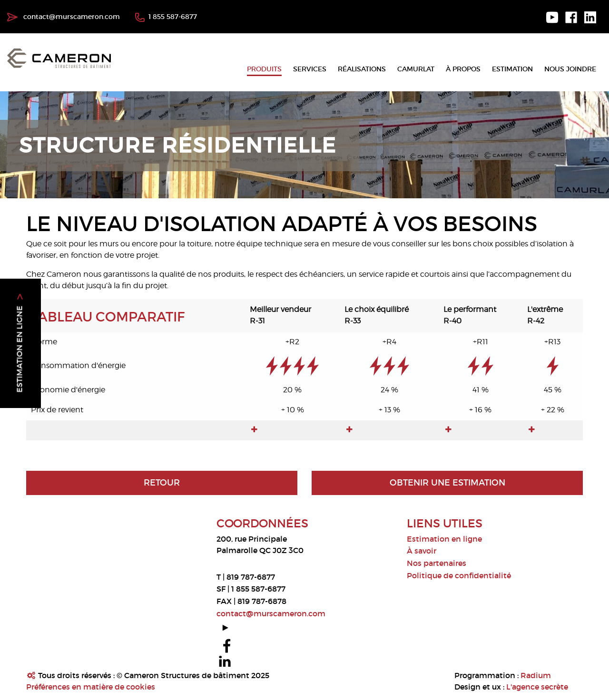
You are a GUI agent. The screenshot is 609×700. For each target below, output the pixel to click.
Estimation (512, 69)
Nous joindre (570, 69)
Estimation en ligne (444, 539)
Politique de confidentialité (459, 575)
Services (310, 69)
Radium (536, 675)
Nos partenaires (437, 563)
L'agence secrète (537, 687)
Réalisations (362, 69)
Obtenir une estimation (447, 483)
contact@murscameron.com (64, 17)
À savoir (422, 551)
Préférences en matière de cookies (91, 687)
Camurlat (416, 69)
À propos (463, 69)
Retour (162, 483)
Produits (264, 69)
